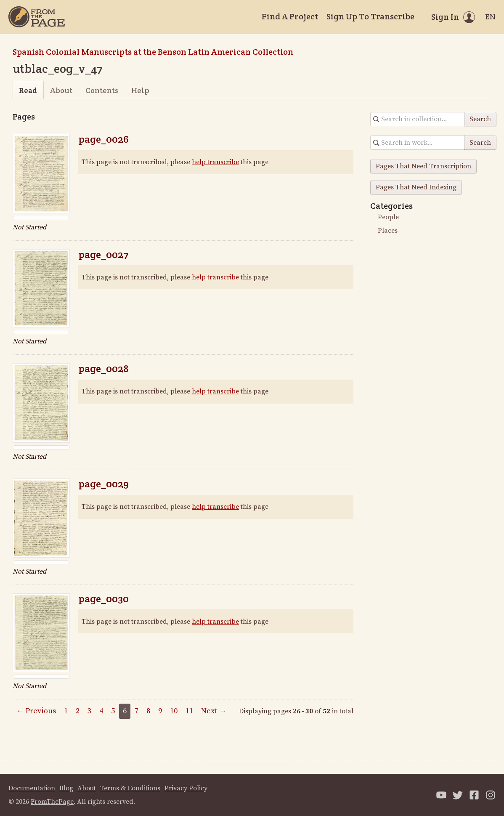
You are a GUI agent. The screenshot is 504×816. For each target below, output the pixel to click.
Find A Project (290, 16)
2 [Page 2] (78, 711)
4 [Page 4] (101, 711)
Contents (102, 90)
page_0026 (103, 139)
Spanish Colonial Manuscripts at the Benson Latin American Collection (153, 52)
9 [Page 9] (160, 711)
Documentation (32, 788)
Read (28, 90)
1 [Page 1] (66, 711)
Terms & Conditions (130, 788)
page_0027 (103, 254)
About (61, 90)
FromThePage (52, 802)
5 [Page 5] (113, 711)
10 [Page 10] (174, 711)
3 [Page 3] (89, 711)
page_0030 (103, 599)
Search (480, 119)
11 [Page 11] (189, 711)
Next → (214, 711)
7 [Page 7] (137, 711)
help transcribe (215, 162)
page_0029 (103, 484)
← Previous (36, 711)
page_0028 (103, 368)
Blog (66, 788)
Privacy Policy (186, 788)
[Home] (37, 17)
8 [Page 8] (148, 711)
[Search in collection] (418, 119)
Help (140, 90)
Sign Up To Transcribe (370, 16)
